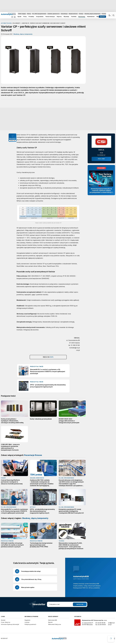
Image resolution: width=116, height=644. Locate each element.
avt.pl (110, 625)
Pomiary (81, 14)
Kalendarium (91, 17)
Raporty (59, 17)
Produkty (31, 17)
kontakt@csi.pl (101, 155)
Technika (74, 17)
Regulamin (27, 620)
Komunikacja (64, 14)
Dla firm (102, 17)
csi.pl (101, 153)
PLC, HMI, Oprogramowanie (39, 14)
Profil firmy (101, 159)
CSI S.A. (101, 150)
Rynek (19, 17)
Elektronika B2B (53, 620)
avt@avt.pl (111, 623)
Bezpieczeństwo (73, 14)
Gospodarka (40, 17)
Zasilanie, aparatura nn (54, 14)
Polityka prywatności (30, 624)
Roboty (29, 14)
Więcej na (48, 357)
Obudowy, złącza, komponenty (92, 14)
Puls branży (82, 17)
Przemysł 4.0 (105, 14)
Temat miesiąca (50, 17)
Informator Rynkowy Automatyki (10, 624)
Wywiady (66, 17)
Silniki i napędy (22, 14)
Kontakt (3, 620)
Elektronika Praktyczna (55, 624)
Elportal (50, 622)
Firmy (25, 17)
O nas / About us (6, 622)
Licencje (27, 622)
